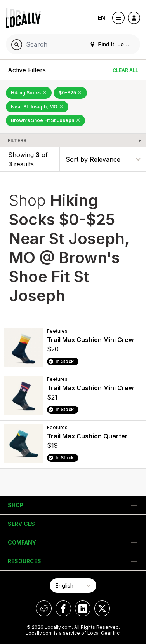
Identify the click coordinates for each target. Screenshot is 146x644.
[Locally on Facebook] (63, 608)
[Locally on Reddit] (44, 608)
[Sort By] (103, 159)
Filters (17, 140)
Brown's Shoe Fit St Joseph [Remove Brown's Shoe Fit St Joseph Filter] (45, 120)
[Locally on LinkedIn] (83, 608)
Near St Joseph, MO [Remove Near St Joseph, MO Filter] (37, 107)
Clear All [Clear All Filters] (125, 70)
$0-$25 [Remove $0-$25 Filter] (70, 93)
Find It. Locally (113, 44)
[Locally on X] (102, 608)
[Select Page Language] (73, 586)
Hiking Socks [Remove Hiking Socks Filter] (29, 93)
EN (102, 18)
